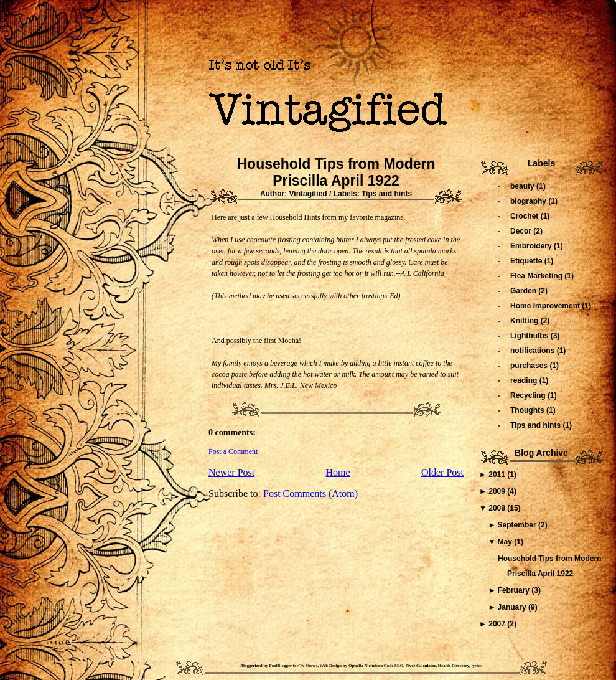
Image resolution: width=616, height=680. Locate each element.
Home (338, 472)
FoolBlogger (281, 666)
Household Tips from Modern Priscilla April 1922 (336, 172)
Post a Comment (233, 451)
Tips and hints (387, 194)
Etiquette (527, 261)
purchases (530, 366)
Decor (522, 231)
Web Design (331, 666)
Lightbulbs (530, 336)
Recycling (529, 395)
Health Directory (454, 666)
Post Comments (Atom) (310, 493)
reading (525, 380)
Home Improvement (546, 306)
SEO (399, 666)
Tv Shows (308, 666)
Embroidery (532, 246)
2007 (498, 624)
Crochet (525, 216)
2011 (498, 475)
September (518, 525)
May (506, 542)
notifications (534, 351)
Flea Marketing (537, 276)
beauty (523, 186)
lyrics (476, 666)
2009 (498, 491)
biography (529, 201)
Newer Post (231, 472)
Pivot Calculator (421, 666)
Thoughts (528, 410)
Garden (524, 291)
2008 (498, 508)
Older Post (442, 472)
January (513, 607)
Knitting (525, 321)
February (515, 590)
